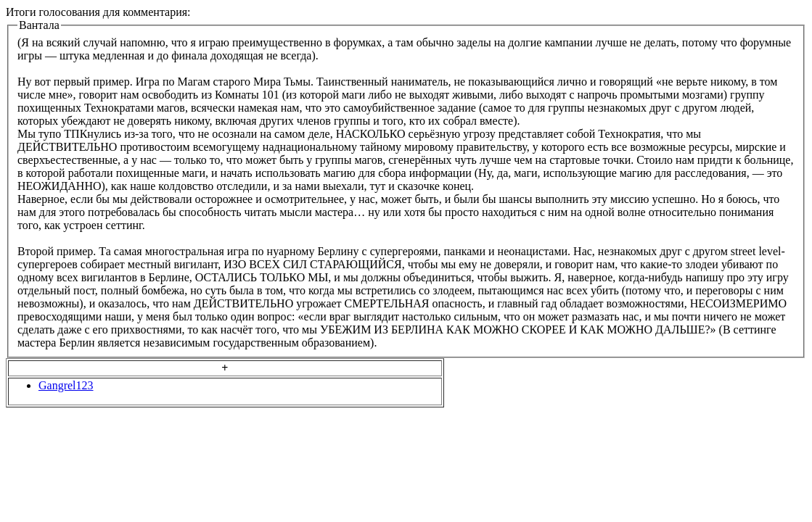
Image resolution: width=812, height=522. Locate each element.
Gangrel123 (66, 385)
